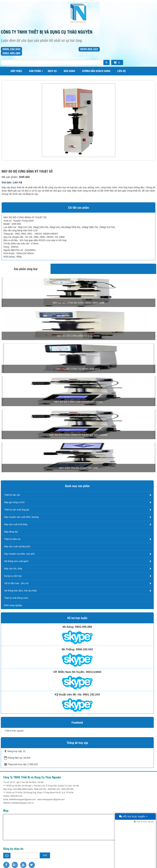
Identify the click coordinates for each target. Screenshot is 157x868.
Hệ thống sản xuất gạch (16, 561)
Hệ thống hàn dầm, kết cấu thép (20, 591)
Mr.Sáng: (68, 627)
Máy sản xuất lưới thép (16, 524)
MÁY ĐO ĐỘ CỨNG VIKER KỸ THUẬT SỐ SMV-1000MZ (78, 435)
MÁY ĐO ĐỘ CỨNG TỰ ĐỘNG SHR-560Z (78, 369)
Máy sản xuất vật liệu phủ (17, 546)
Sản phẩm (35, 71)
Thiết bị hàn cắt (12, 495)
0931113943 (94, 672)
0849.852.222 (89, 49)
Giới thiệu (16, 71)
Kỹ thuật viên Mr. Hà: (68, 695)
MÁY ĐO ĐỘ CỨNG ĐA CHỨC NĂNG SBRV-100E (78, 303)
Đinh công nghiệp (13, 605)
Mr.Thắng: (68, 649)
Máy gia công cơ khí (14, 502)
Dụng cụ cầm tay (13, 576)
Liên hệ (121, 71)
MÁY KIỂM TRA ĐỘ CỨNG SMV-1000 (79, 468)
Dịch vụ (52, 71)
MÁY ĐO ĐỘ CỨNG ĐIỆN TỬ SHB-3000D (79, 336)
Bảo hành (69, 71)
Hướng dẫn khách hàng (96, 71)
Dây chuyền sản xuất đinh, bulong (21, 517)
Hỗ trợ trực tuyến (133, 865)
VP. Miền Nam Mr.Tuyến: (69, 672)
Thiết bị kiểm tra (12, 539)
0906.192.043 (11, 49)
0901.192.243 (91, 695)
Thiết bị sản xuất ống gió (17, 510)
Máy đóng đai (11, 532)
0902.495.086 (11, 53)
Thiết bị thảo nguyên (14, 731)
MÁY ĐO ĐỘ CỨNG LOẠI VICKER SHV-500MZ (79, 402)
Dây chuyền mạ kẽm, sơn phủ (19, 554)
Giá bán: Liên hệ (12, 182)
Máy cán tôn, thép (13, 569)
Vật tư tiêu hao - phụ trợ (16, 583)
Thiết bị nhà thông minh (16, 598)
